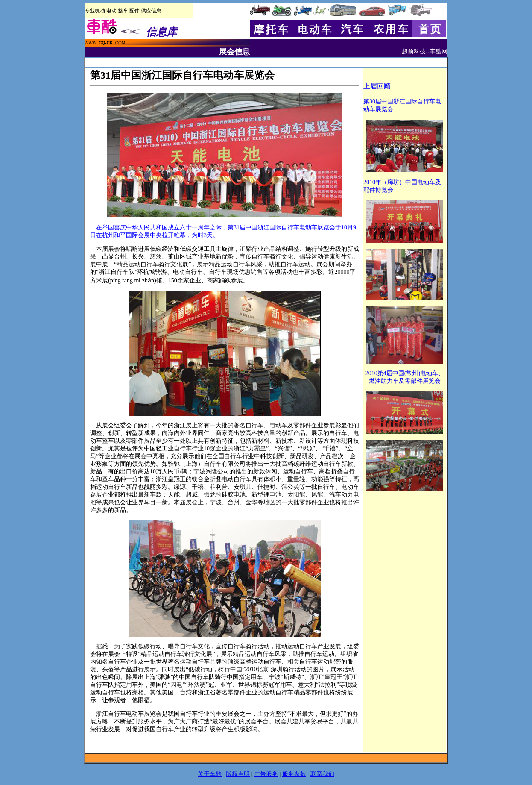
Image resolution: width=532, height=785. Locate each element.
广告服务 (266, 774)
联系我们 (322, 774)
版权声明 (238, 774)
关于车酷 (210, 774)
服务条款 (294, 774)
